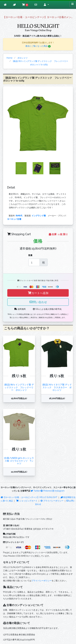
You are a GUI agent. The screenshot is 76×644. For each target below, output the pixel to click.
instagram (58, 491)
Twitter (35, 491)
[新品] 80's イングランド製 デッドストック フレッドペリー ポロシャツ (19, 387)
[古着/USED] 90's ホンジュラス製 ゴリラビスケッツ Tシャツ (19, 461)
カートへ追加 (38, 293)
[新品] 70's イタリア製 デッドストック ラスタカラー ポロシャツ (57, 387)
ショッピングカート (27, 501)
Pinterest (46, 491)
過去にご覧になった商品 (38, 46)
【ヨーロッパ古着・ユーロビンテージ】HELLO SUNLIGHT (29, 497)
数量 (30, 255)
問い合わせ (38, 302)
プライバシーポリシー (52, 501)
